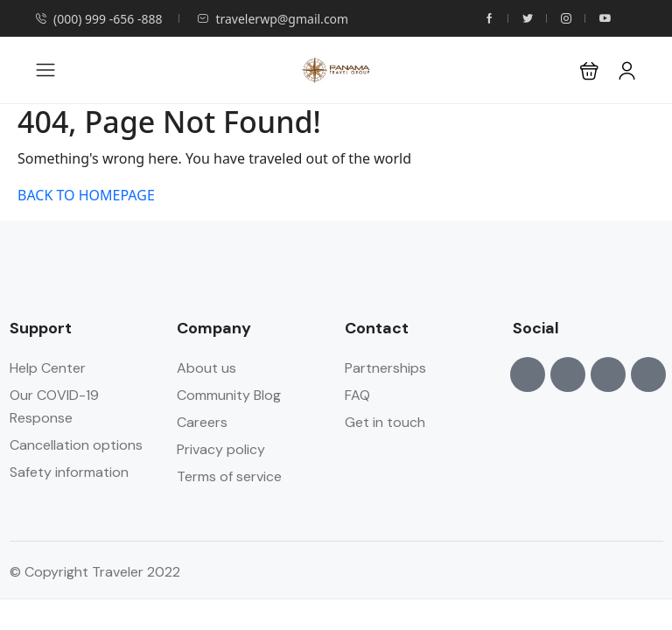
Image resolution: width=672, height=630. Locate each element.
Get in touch (385, 422)
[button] (589, 70)
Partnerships (385, 368)
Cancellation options (76, 445)
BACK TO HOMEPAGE (86, 195)
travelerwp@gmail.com (273, 19)
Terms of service (229, 476)
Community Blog (229, 395)
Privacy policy (221, 449)
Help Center (48, 368)
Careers (202, 422)
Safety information (69, 472)
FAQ (357, 395)
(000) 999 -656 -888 (98, 19)
